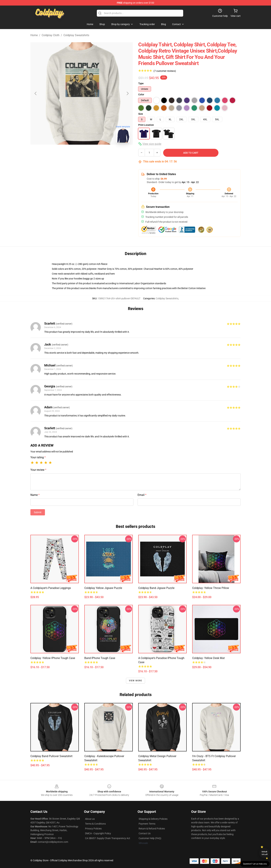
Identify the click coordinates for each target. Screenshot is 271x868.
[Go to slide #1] (73, 153)
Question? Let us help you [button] (255, 864)
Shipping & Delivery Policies (153, 819)
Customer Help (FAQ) (150, 838)
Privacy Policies (93, 829)
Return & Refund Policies (152, 829)
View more (136, 681)
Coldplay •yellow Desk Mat (208, 658)
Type (141, 83)
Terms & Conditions (95, 824)
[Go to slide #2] (91, 153)
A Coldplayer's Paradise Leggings (51, 588)
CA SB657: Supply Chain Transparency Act (108, 838)
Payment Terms (147, 824)
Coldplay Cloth (51, 35)
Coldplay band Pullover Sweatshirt (51, 756)
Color (141, 94)
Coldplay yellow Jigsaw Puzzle (103, 588)
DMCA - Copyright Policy (98, 833)
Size (141, 114)
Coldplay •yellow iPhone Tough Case (53, 658)
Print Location (146, 125)
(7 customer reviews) (165, 71)
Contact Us (145, 833)
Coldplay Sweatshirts (76, 35)
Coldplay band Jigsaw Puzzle (156, 588)
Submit (38, 512)
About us (90, 819)
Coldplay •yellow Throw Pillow (211, 588)
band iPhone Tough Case (100, 658)
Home (34, 35)
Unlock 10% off (265, 853)
